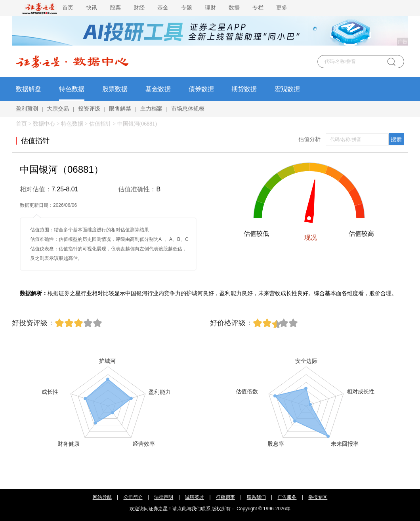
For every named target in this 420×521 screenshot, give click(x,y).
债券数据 (201, 89)
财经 (139, 8)
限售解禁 (120, 109)
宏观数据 (287, 89)
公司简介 (133, 497)
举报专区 (318, 497)
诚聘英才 (195, 497)
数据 (234, 8)
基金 (163, 8)
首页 (68, 8)
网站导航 (102, 497)
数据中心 (44, 124)
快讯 (92, 8)
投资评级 (89, 109)
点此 (182, 509)
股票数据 (115, 89)
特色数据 (72, 89)
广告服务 (287, 497)
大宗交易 (58, 109)
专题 (187, 8)
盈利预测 (27, 109)
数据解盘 (29, 89)
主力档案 (151, 109)
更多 (282, 8)
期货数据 (244, 89)
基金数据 (158, 89)
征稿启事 (225, 497)
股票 (115, 8)
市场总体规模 (188, 109)
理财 (210, 8)
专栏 (258, 8)
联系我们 (256, 497)
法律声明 (164, 497)
